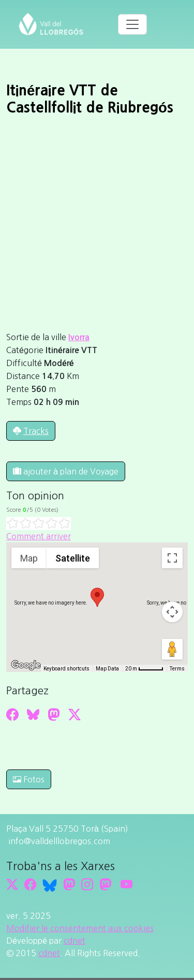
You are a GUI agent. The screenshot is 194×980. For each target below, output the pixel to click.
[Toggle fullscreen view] (172, 558)
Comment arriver (39, 536)
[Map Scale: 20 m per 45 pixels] (144, 668)
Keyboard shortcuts (66, 669)
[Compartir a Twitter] (74, 715)
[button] (97, 597)
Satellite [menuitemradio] (73, 558)
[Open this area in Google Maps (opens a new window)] (26, 665)
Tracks (36, 431)
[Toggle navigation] (132, 24)
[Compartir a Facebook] (12, 715)
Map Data (107, 669)
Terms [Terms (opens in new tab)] (177, 669)
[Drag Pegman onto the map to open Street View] (172, 649)
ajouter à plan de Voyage (66, 471)
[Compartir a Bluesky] (33, 715)
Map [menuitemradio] (29, 558)
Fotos (29, 779)
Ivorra (79, 337)
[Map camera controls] (172, 612)
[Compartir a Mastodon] (54, 715)
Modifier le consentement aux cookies (80, 928)
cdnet (74, 941)
